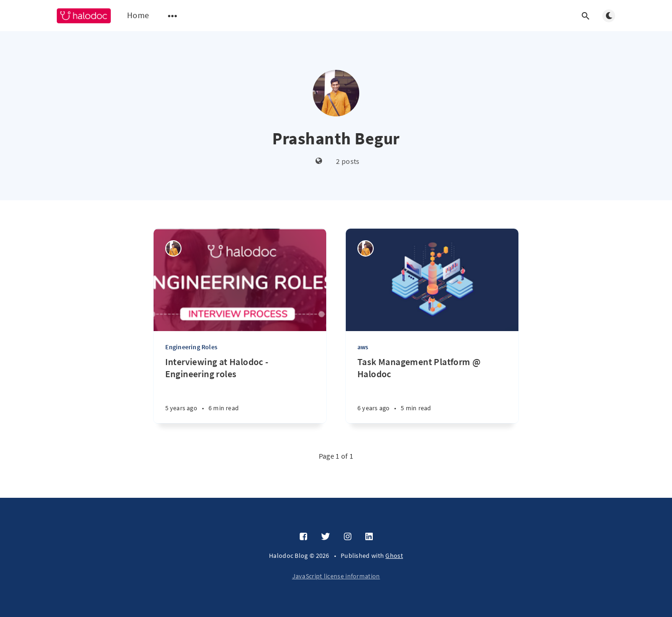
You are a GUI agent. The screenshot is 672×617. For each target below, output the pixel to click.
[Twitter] (326, 537)
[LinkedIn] (369, 537)
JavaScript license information (336, 576)
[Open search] (585, 16)
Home (138, 15)
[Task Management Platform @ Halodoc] (432, 390)
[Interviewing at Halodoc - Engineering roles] (240, 390)
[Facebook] (303, 537)
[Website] (319, 161)
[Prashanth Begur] (173, 248)
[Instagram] (348, 537)
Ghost (394, 556)
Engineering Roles (191, 347)
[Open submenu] (173, 16)
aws (363, 347)
